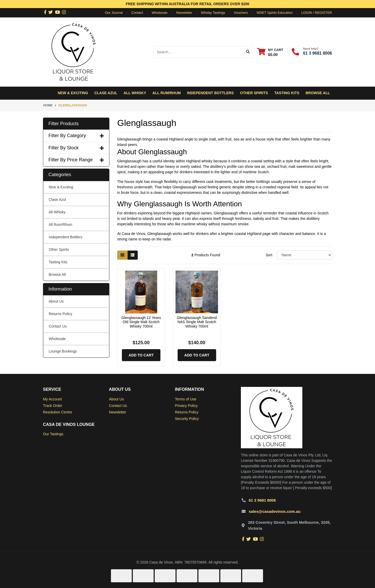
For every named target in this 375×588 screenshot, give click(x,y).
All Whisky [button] (135, 93)
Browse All (318, 93)
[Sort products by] (305, 255)
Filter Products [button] (64, 124)
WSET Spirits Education (274, 13)
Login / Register (317, 13)
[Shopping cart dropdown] (270, 52)
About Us (56, 301)
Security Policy (187, 419)
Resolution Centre (58, 412)
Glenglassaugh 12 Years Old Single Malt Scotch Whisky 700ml (141, 322)
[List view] (133, 255)
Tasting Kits (287, 93)
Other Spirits (59, 250)
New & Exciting (73, 93)
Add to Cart (141, 355)
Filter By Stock (76, 148)
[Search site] (248, 52)
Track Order (53, 406)
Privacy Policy (186, 406)
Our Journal (114, 13)
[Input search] (198, 52)
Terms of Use (186, 399)
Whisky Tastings (213, 13)
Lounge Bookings (63, 351)
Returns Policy (60, 314)
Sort (269, 255)
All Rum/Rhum (60, 225)
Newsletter (184, 13)
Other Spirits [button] (254, 93)
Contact (137, 13)
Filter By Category (76, 136)
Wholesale (160, 13)
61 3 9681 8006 (318, 53)
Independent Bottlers (65, 237)
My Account (52, 399)
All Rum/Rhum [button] (167, 93)
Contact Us (58, 326)
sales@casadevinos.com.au (275, 511)
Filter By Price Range (76, 160)
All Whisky (57, 212)
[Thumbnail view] (122, 255)
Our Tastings (53, 434)
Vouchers (241, 13)
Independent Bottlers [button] (210, 93)
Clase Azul (106, 93)
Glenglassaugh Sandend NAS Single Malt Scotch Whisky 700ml (197, 322)
